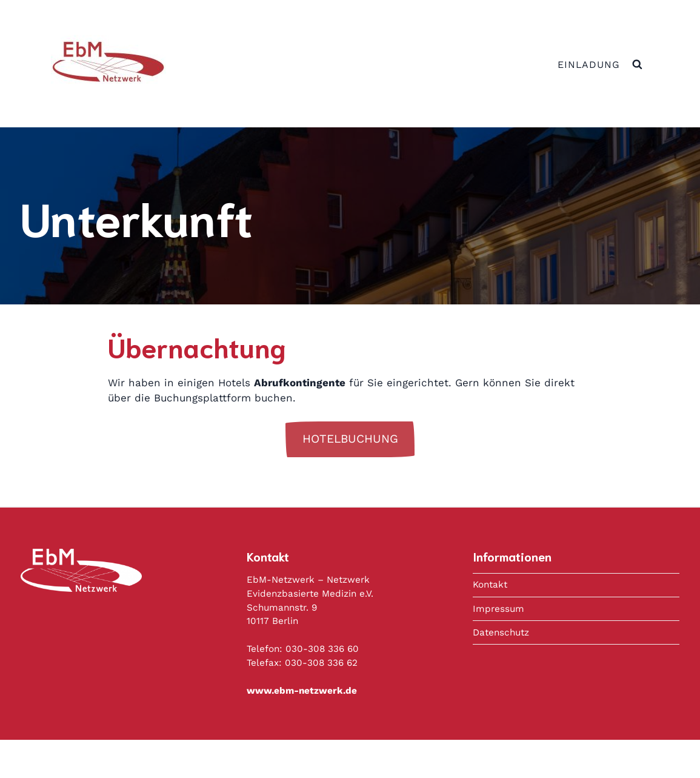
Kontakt (490, 585)
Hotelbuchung (350, 439)
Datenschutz (501, 632)
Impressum (498, 609)
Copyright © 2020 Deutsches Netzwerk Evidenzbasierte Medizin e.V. (387, 759)
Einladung (589, 65)
